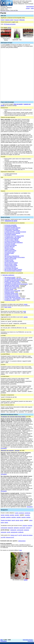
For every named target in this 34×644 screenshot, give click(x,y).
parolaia (7, 515)
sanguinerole (14, 532)
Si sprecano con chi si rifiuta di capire (14, 236)
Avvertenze (31, 641)
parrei (2, 522)
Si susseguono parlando (11, 226)
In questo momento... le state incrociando (15, 232)
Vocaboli (7, 255)
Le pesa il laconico (9, 261)
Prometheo (4, 641)
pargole (26, 317)
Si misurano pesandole (10, 225)
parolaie (12, 515)
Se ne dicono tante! (10, 252)
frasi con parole (18, 104)
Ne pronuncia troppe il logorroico (13, 271)
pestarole (26, 530)
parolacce (22, 513)
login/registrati (30, 6)
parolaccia (28, 513)
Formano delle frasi (9, 247)
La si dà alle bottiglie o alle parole (13, 279)
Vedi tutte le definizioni (8, 275)
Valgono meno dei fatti (10, 259)
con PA (20, 535)
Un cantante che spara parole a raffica (14, 280)
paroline (28, 517)
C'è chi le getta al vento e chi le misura (15, 257)
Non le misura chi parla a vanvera (13, 269)
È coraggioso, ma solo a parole (13, 283)
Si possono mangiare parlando (12, 228)
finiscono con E (10, 537)
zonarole (28, 528)
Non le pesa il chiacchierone (12, 256)
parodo (17, 520)
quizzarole (3, 532)
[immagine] (4, 448)
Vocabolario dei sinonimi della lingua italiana (13, 417)
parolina (23, 517)
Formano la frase (9, 260)
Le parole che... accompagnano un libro (15, 299)
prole (25, 311)
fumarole (30, 525)
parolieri (19, 517)
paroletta (27, 515)
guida (32, 8)
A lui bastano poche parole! (12, 296)
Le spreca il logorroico (10, 267)
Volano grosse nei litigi (10, 251)
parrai (31, 520)
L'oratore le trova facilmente (12, 238)
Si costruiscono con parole (11, 295)
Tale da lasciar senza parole (12, 287)
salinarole (16, 528)
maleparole (13, 530)
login (21, 550)
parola (26, 304)
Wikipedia (22, 20)
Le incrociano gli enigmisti (11, 268)
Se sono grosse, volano (11, 264)
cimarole (25, 525)
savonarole (22, 528)
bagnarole (10, 528)
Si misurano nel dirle (10, 244)
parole (9, 27)
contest (28, 8)
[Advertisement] (17, 621)
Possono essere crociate (11, 265)
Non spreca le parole (10, 277)
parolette (3, 517)
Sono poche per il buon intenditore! (14, 243)
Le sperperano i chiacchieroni (12, 230)
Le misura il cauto (9, 253)
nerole (9, 532)
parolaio (17, 515)
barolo (10, 307)
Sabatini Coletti (9, 20)
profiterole (21, 532)
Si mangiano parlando (10, 234)
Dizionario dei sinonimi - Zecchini (10, 450)
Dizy (2, 640)
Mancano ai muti (9, 248)
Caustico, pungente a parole (12, 281)
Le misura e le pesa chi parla (12, 241)
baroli (6, 307)
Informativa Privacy (28, 640)
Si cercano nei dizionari (11, 245)
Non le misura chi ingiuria (11, 263)
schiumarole (4, 528)
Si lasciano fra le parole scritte (12, 291)
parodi (13, 520)
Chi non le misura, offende (11, 240)
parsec (6, 522)
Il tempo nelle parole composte (12, 297)
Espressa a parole (9, 292)
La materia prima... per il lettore (13, 237)
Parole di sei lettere (6, 520)
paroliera (8, 517)
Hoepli (2, 20)
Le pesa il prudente (9, 249)
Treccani (16, 20)
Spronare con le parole (10, 288)
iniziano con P (14, 535)
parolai (3, 515)
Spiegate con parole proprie (12, 285)
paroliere (14, 517)
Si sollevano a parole (10, 300)
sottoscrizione (22, 541)
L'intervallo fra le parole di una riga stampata (16, 284)
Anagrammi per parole (11, 221)
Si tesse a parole (9, 289)
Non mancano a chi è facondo (12, 233)
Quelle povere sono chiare (11, 229)
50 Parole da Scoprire (10, 24)
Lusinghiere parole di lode (11, 293)
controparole (20, 530)
